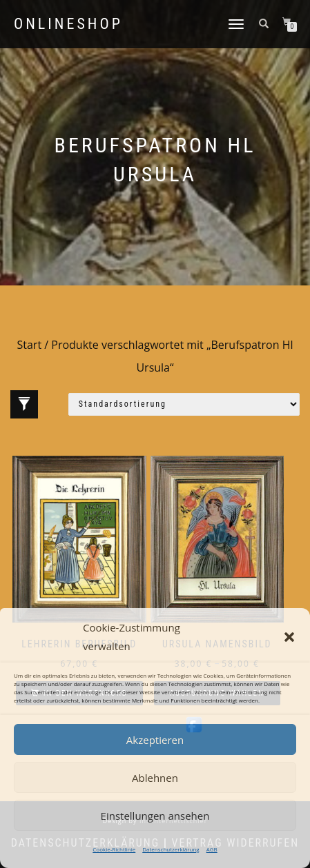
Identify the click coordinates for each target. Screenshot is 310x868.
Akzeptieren (155, 740)
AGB (212, 849)
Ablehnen (155, 778)
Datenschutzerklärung (171, 849)
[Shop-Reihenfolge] (184, 404)
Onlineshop (68, 24)
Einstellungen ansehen (155, 816)
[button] (289, 637)
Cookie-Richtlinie (114, 849)
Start (29, 345)
